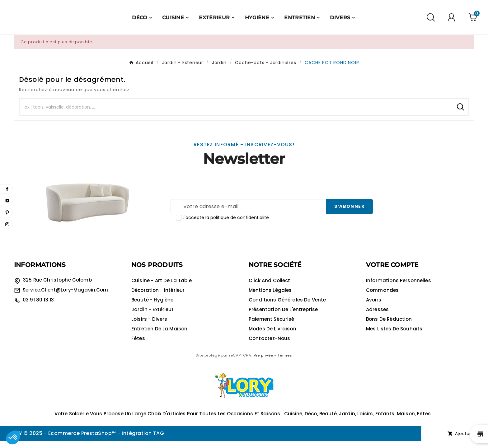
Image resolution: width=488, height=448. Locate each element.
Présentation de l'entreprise (283, 316)
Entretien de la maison (159, 336)
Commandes (382, 297)
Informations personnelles (399, 287)
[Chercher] (236, 114)
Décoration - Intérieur (158, 297)
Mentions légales (270, 297)
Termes (285, 362)
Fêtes (138, 345)
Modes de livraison (272, 336)
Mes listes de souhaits (394, 336)
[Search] (460, 114)
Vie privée (263, 362)
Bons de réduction (389, 326)
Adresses (377, 316)
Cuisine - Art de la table (162, 287)
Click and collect (270, 287)
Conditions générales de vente (287, 307)
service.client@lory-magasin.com (66, 297)
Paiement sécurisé (272, 326)
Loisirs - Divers (149, 326)
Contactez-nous (269, 345)
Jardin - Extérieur (152, 316)
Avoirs (374, 307)
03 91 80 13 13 (38, 307)
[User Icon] (452, 21)
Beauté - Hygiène (152, 307)
